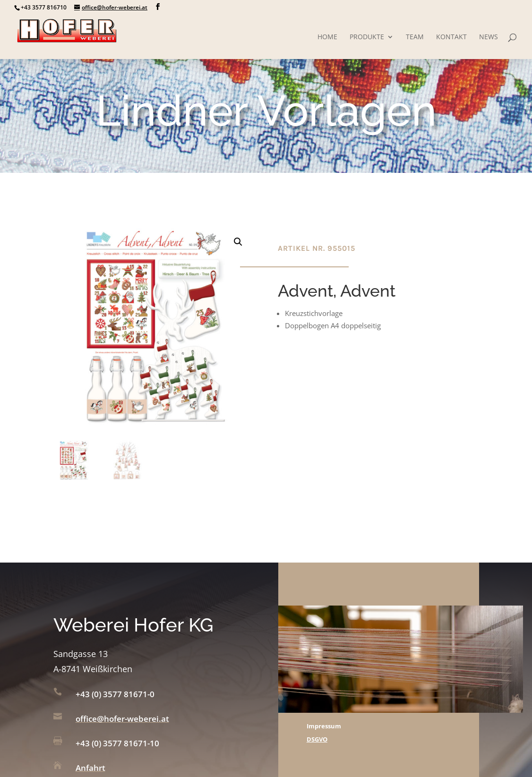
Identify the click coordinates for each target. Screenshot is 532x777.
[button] (238, 242)
